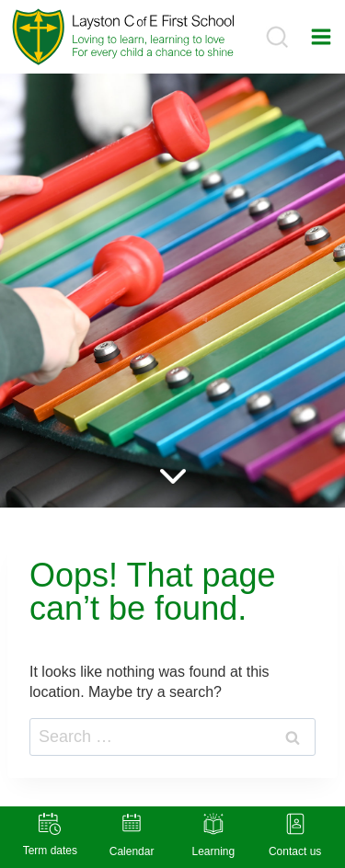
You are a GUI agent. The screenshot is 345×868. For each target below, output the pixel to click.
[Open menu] (321, 36)
